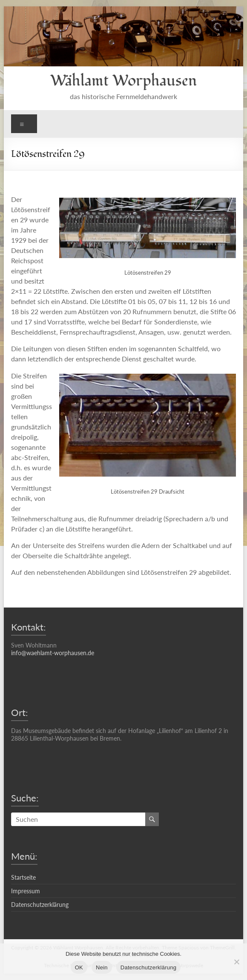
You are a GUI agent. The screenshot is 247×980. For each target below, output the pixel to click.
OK (79, 967)
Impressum (26, 891)
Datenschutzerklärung (40, 905)
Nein (102, 967)
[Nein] (236, 962)
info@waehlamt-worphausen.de (53, 653)
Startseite (23, 877)
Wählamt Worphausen (123, 81)
